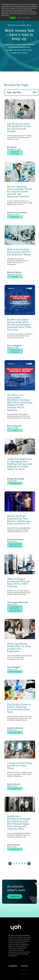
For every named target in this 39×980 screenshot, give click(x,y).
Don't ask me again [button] (24, 18)
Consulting (25, 970)
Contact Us (15, 896)
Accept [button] (13, 18)
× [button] (2, 2)
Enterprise (25, 978)
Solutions (24, 966)
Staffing (24, 974)
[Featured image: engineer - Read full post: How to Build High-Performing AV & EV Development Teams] (20, 244)
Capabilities (13, 966)
